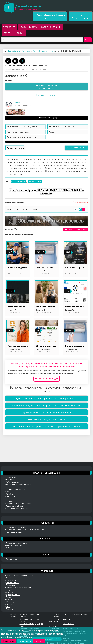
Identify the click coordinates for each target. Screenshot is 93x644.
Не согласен (25, 641)
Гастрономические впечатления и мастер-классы (25, 529)
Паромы (9, 487)
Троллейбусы (11, 496)
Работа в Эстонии (51, 27)
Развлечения (47, 523)
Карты (47, 555)
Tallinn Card (10, 548)
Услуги (7, 33)
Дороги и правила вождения (17, 508)
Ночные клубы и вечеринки (16, 527)
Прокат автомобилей (14, 506)
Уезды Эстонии (11, 590)
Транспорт (9, 27)
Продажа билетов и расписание (18, 504)
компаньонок (35, 182)
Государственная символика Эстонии (20, 575)
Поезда (8, 501)
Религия (9, 604)
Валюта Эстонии (12, 583)
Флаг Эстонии (11, 578)
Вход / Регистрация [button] (81, 16)
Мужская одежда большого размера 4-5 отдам (47, 412)
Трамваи (9, 499)
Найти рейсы (10, 480)
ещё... (20, 33)
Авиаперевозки (12, 477)
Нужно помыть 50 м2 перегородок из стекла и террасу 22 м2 (46, 398)
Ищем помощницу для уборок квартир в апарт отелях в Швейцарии (46, 405)
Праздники (10, 585)
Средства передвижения (46, 473)
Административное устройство (18, 587)
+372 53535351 (69, 624)
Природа (9, 609)
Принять (39, 641)
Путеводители (11, 559)
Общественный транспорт (16, 489)
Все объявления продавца (47, 118)
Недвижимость (28, 27)
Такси (8, 492)
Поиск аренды (11, 511)
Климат (8, 599)
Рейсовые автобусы (13, 482)
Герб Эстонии (11, 580)
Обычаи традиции (12, 602)
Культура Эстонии (12, 595)
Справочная (47, 539)
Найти (88, 40)
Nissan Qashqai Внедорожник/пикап (46, 419)
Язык (8, 607)
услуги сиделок (18, 182)
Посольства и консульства (16, 543)
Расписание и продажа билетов (18, 484)
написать (66, 619)
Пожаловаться (81, 202)
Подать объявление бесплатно (50, 17)
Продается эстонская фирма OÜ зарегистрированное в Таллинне (46, 426)
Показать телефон (46, 87)
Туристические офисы (14, 545)
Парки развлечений (13, 532)
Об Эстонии (47, 571)
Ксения (17, 102)
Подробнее (9, 641)
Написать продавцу (46, 95)
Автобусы (9, 494)
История (9, 592)
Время (8, 597)
